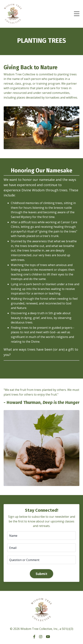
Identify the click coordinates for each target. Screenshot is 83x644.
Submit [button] (41, 574)
